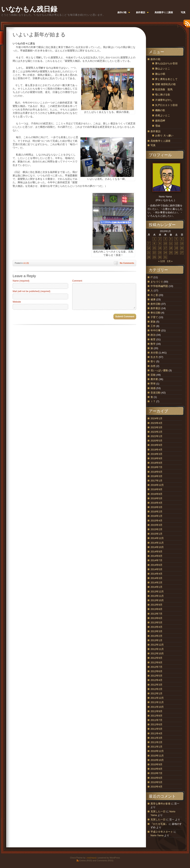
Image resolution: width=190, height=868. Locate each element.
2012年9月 (156, 658)
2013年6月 (156, 618)
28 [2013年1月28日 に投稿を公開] (149, 257)
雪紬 (158, 126)
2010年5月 (156, 782)
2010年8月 (156, 769)
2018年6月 (156, 472)
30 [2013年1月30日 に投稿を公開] (160, 257)
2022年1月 (156, 436)
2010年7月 (156, 773)
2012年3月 (156, 685)
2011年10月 (157, 707)
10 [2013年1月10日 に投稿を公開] (165, 243)
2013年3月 (156, 631)
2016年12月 (157, 485)
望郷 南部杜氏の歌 (165, 84)
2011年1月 (156, 747)
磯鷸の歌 (160, 110)
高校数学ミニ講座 (161, 141)
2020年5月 (156, 441)
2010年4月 (156, 787)
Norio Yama (157, 835)
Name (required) (21, 281)
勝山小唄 (160, 74)
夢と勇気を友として (166, 79)
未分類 (26, 263)
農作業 (154, 379)
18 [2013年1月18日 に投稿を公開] (171, 248)
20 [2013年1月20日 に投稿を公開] (182, 248)
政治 (153, 335)
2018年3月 (156, 476)
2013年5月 (156, 623)
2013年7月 (156, 614)
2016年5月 (156, 498)
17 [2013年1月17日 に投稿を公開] (165, 248)
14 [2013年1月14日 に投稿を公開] (149, 248)
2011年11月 (157, 702)
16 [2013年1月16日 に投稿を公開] (160, 248)
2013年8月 (156, 609)
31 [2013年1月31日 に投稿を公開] (165, 257)
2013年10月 (157, 600)
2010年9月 (156, 764)
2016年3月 (156, 507)
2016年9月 (156, 489)
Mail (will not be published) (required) (32, 291)
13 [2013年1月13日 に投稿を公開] (182, 243)
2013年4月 (156, 627)
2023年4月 (156, 423)
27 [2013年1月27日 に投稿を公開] (182, 253)
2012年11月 (157, 649)
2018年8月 (156, 463)
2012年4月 (156, 680)
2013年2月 (156, 636)
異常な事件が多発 (161, 804)
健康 (153, 299)
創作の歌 (156, 59)
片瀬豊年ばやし (164, 100)
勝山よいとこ (163, 69)
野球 (153, 384)
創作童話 (156, 131)
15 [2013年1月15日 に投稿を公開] (154, 248)
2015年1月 (156, 534)
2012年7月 (156, 667)
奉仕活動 (156, 313)
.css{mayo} (91, 858)
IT (152, 277)
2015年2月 (156, 529)
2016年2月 (156, 512)
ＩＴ (153, 401)
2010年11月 (157, 756)
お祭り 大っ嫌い (164, 136)
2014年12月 (157, 538)
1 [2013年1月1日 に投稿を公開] (154, 239)
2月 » (170, 261)
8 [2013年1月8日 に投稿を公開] (154, 243)
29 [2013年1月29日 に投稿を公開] (154, 257)
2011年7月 (156, 720)
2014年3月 (156, 578)
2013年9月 (156, 605)
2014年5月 (156, 569)
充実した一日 (158, 811)
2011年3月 (156, 738)
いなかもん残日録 (29, 9)
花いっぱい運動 (159, 370)
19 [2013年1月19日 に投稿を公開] (176, 248)
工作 (153, 326)
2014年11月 (157, 543)
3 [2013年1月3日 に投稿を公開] (165, 239)
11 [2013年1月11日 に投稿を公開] (171, 243)
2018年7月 (156, 467)
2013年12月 (157, 592)
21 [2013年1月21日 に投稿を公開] (149, 253)
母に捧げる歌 (163, 95)
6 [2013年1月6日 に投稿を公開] (182, 239)
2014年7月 (156, 560)
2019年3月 (156, 454)
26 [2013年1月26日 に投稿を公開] (176, 253)
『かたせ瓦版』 (159, 824)
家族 (153, 322)
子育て (154, 317)
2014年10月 (157, 547)
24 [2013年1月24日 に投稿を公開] (165, 253)
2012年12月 (157, 645)
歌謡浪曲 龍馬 (164, 89)
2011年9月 (156, 711)
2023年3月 (156, 427)
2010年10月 (157, 760)
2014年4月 (156, 574)
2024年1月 (156, 418)
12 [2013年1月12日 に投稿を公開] (176, 243)
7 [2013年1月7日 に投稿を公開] (149, 243)
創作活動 (156, 304)
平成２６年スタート (162, 832)
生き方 (154, 357)
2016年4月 (156, 503)
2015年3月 (156, 525)
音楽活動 (156, 393)
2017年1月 (156, 481)
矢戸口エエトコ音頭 (166, 105)
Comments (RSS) (105, 861)
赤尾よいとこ (163, 115)
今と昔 (154, 295)
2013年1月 (156, 640)
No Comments (127, 263)
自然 (153, 366)
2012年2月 (156, 689)
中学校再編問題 (159, 286)
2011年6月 (156, 724)
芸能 (153, 375)
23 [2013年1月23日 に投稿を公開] (160, 253)
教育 (153, 339)
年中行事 (156, 330)
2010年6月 (156, 778)
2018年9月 (156, 458)
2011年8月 (156, 716)
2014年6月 (156, 565)
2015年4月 (156, 521)
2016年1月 (156, 516)
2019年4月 (156, 450)
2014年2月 (156, 583)
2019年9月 (156, 445)
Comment (77, 281)
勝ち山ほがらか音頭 (166, 63)
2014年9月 (156, 552)
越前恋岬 (160, 121)
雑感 (153, 388)
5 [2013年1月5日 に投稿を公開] (176, 239)
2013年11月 (157, 596)
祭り (153, 361)
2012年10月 (157, 653)
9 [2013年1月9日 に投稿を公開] (160, 243)
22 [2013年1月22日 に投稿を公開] (154, 253)
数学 (153, 344)
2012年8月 (156, 662)
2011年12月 (157, 698)
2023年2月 (156, 432)
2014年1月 (156, 587)
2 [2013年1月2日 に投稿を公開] (160, 239)
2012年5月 (156, 676)
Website (17, 302)
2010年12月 (157, 751)
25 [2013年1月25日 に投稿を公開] (171, 253)
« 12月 (162, 261)
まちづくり (157, 282)
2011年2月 (156, 742)
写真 (153, 145)
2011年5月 (156, 729)
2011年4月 (156, 733)
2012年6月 (156, 671)
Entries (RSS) (86, 861)
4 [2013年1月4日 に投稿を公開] (171, 239)
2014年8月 (156, 556)
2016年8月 (156, 494)
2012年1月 (156, 693)
